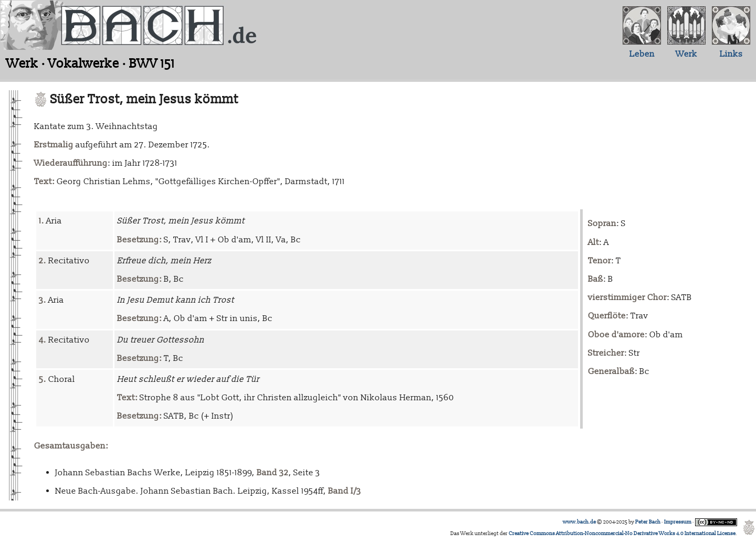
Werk (686, 54)
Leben (642, 54)
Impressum (678, 522)
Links (731, 54)
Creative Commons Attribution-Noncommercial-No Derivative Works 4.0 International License (622, 534)
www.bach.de (579, 522)
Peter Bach (648, 522)
